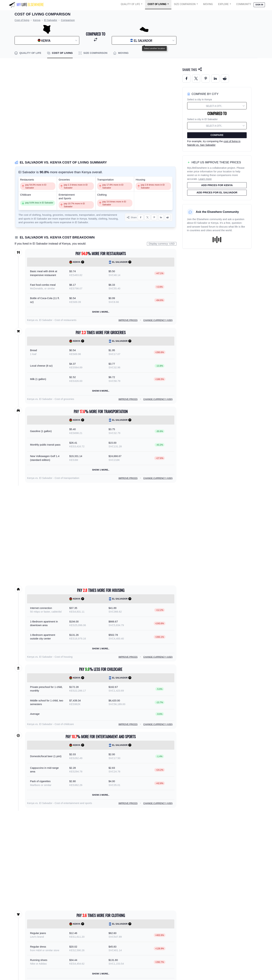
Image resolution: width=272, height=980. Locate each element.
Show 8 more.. (101, 391)
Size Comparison (185, 4)
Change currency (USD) (158, 320)
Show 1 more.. (101, 312)
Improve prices (128, 320)
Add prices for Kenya (217, 185)
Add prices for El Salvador (217, 192)
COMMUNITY (244, 4)
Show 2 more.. (101, 795)
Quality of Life (130, 4)
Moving (208, 4)
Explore (223, 4)
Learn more (205, 179)
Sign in (259, 5)
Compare (217, 135)
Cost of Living (157, 4)
